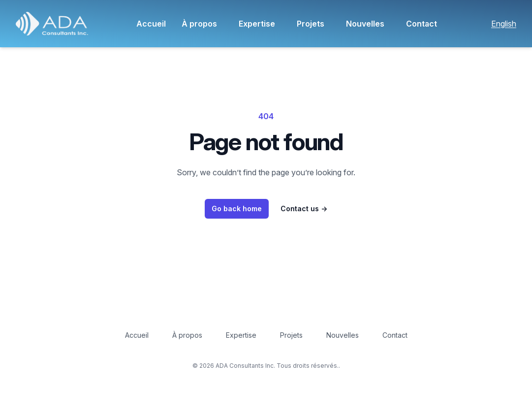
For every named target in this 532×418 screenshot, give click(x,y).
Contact (422, 24)
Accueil (151, 24)
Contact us (304, 209)
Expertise (257, 24)
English (504, 24)
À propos (199, 24)
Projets (311, 24)
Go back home (237, 209)
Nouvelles (365, 24)
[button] (52, 24)
